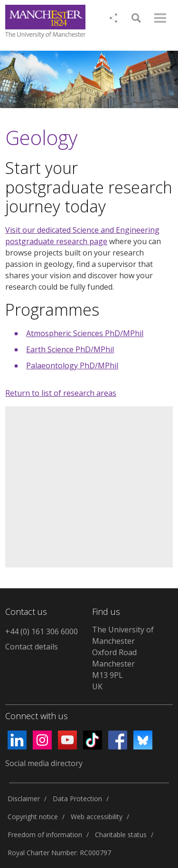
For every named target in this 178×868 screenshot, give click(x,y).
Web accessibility (97, 817)
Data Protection (77, 799)
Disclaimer (24, 799)
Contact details (32, 647)
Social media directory (44, 763)
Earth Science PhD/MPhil (70, 349)
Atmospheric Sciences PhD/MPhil (85, 333)
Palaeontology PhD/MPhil (72, 365)
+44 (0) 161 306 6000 (42, 631)
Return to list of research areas (61, 393)
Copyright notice (33, 817)
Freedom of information (45, 835)
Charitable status (121, 835)
